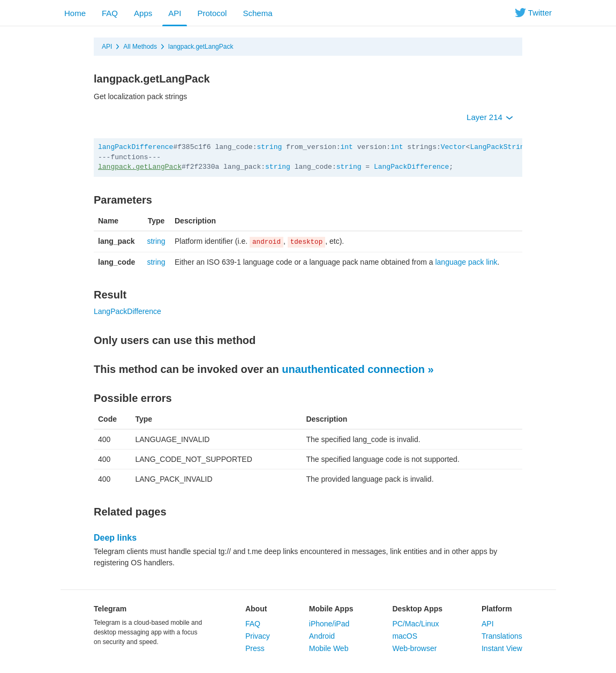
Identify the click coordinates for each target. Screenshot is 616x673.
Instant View (502, 648)
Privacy (258, 636)
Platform (497, 609)
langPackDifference (136, 147)
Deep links (115, 538)
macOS (405, 636)
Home (75, 13)
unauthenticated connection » (358, 369)
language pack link (466, 262)
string (269, 147)
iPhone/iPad (329, 624)
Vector (453, 147)
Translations (502, 636)
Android (322, 636)
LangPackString (499, 147)
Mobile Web (329, 648)
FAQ (110, 13)
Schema (257, 13)
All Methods (140, 47)
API (175, 13)
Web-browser (414, 648)
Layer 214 (490, 117)
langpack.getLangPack (201, 47)
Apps (143, 13)
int (347, 147)
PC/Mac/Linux (415, 624)
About (256, 609)
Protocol (212, 13)
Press (255, 648)
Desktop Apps (417, 609)
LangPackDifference (411, 167)
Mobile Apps (331, 609)
